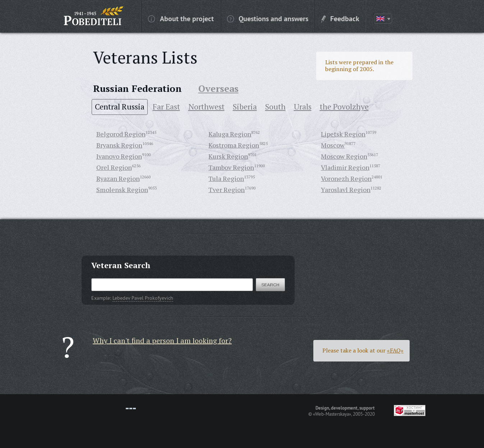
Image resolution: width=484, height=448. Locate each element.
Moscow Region (344, 156)
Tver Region (227, 190)
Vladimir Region (345, 167)
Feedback (340, 18)
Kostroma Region (234, 145)
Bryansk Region (119, 145)
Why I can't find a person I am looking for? (162, 340)
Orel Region (114, 167)
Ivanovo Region (119, 156)
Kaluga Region (230, 134)
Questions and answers (268, 18)
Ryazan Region (118, 178)
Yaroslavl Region (346, 190)
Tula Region (226, 178)
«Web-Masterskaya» (332, 414)
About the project (181, 18)
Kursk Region (228, 156)
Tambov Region (231, 167)
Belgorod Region (121, 134)
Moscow (333, 145)
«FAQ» (395, 350)
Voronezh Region (346, 178)
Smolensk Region (122, 190)
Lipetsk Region (343, 134)
